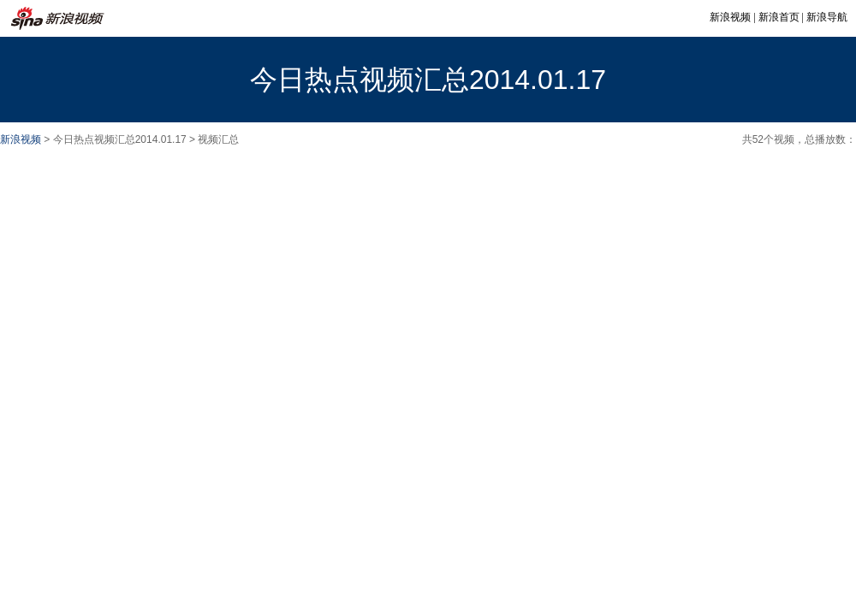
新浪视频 (730, 17)
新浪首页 (779, 17)
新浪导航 (827, 17)
